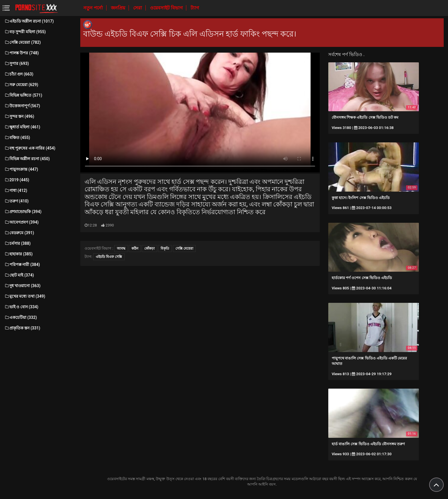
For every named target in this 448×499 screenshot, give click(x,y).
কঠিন (135, 248)
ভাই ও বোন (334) (21, 307)
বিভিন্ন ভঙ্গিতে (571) (23, 95)
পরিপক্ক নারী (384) (22, 265)
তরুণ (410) (16, 201)
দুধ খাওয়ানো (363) (22, 286)
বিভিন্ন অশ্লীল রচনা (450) (27, 159)
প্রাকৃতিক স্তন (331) (22, 328)
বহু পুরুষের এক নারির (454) (30, 148)
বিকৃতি (165, 248)
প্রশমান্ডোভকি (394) (23, 212)
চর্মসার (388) (17, 243)
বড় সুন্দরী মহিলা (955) (25, 32)
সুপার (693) (17, 63)
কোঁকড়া (149, 248)
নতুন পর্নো (94, 8)
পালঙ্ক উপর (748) (22, 53)
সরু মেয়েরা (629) (21, 85)
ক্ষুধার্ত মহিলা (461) (22, 127)
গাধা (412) (16, 190)
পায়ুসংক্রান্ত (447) (21, 169)
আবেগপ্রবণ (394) (21, 222)
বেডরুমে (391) (19, 233)
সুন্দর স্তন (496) (19, 116)
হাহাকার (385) (18, 254)
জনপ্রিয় (119, 8)
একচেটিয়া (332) (21, 317)
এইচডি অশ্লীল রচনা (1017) (29, 21)
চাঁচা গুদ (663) (19, 74)
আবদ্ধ (121, 248)
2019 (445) (17, 180)
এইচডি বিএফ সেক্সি (109, 257)
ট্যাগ (195, 8)
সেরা (138, 8)
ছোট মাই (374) (19, 275)
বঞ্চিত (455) (17, 138)
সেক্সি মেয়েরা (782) (23, 42)
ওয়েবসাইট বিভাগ (167, 8)
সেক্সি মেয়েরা (184, 248)
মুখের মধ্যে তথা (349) (25, 296)
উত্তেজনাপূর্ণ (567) (22, 106)
